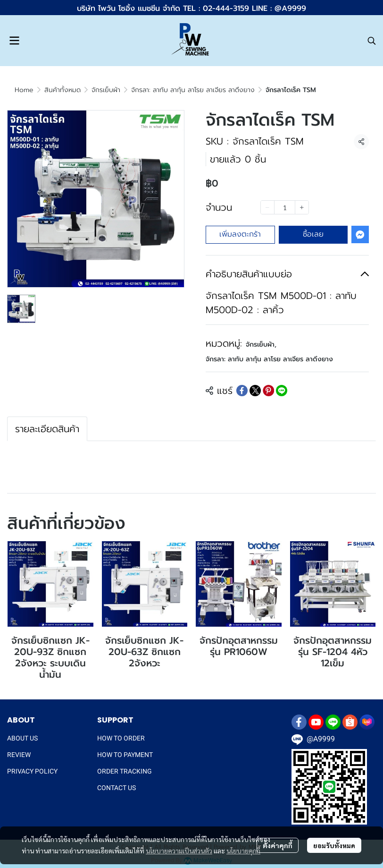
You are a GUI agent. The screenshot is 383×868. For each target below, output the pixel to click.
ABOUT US (22, 738)
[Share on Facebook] (242, 391)
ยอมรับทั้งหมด (334, 845)
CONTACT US (117, 788)
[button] (372, 41)
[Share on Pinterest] (268, 391)
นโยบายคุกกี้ (243, 851)
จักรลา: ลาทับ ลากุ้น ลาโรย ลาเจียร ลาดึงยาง (193, 90)
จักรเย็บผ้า (106, 90)
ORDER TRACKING (125, 771)
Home (24, 90)
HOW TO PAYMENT (125, 755)
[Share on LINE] (282, 391)
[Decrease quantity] (267, 207)
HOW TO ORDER (121, 738)
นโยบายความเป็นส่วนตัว (179, 851)
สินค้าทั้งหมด (62, 90)
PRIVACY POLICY (32, 771)
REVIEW (19, 755)
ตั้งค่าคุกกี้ (278, 845)
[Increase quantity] (302, 207)
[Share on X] (255, 391)
